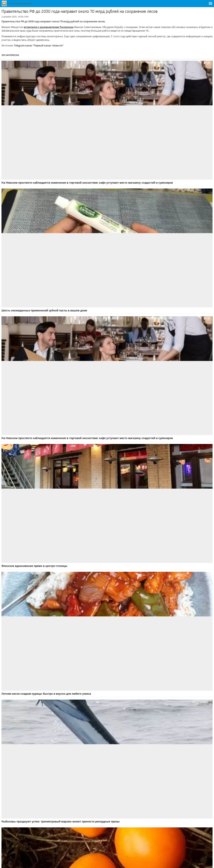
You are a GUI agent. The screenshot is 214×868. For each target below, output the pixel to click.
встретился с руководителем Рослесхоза (49, 27)
